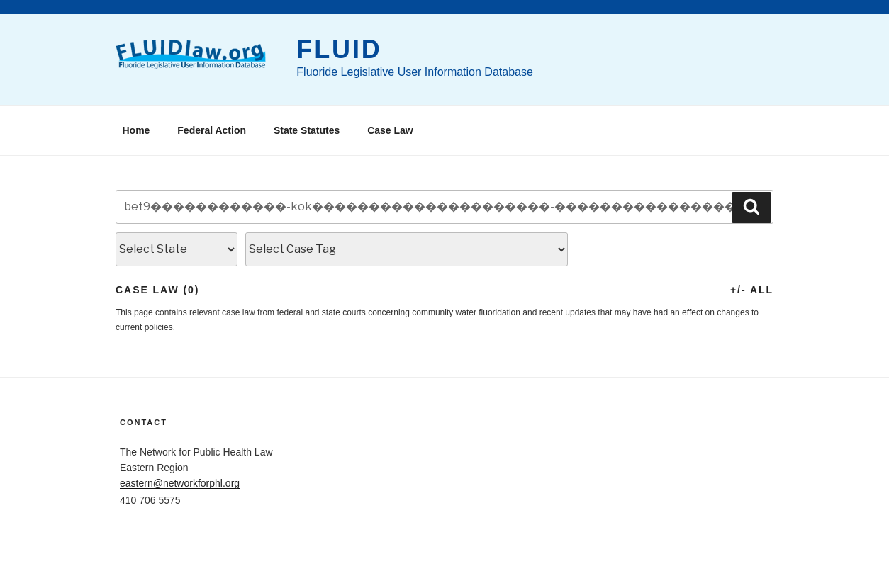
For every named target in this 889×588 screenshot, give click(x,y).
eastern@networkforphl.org (180, 483)
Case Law (390, 130)
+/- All (752, 290)
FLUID (339, 49)
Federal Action (212, 130)
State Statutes (307, 130)
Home (136, 130)
